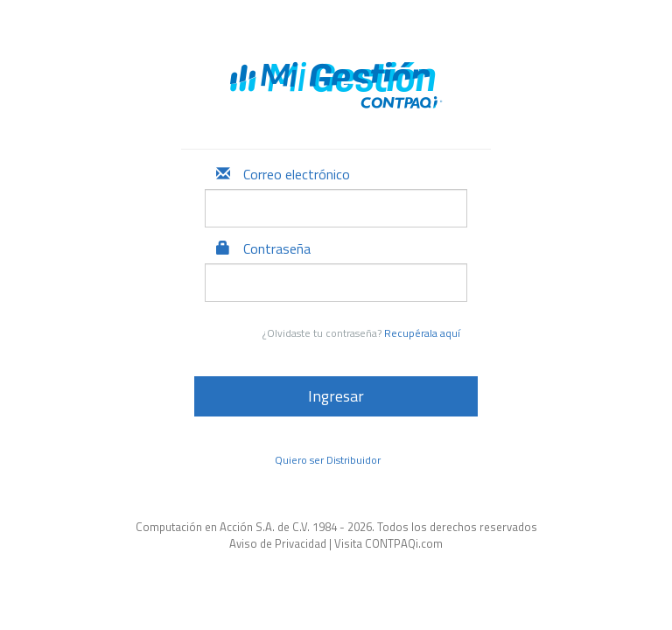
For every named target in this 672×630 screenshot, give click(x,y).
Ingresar (336, 396)
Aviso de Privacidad (278, 543)
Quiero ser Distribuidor (328, 460)
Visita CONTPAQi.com (388, 543)
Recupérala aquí (422, 333)
